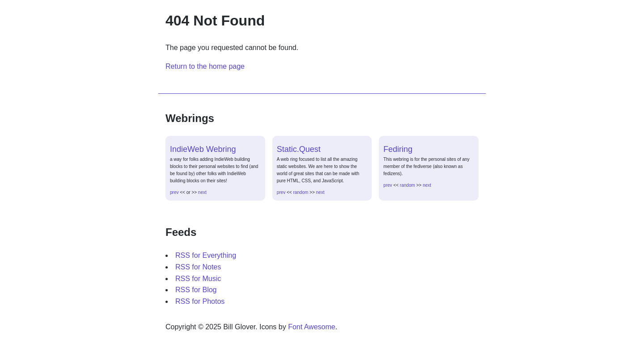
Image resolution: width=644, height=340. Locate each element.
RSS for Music (198, 279)
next (202, 192)
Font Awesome (312, 327)
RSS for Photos (200, 301)
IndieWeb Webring (203, 149)
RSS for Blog (196, 290)
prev (174, 192)
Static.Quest (299, 149)
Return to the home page (205, 66)
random (301, 192)
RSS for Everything (206, 255)
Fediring (398, 149)
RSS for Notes (198, 267)
